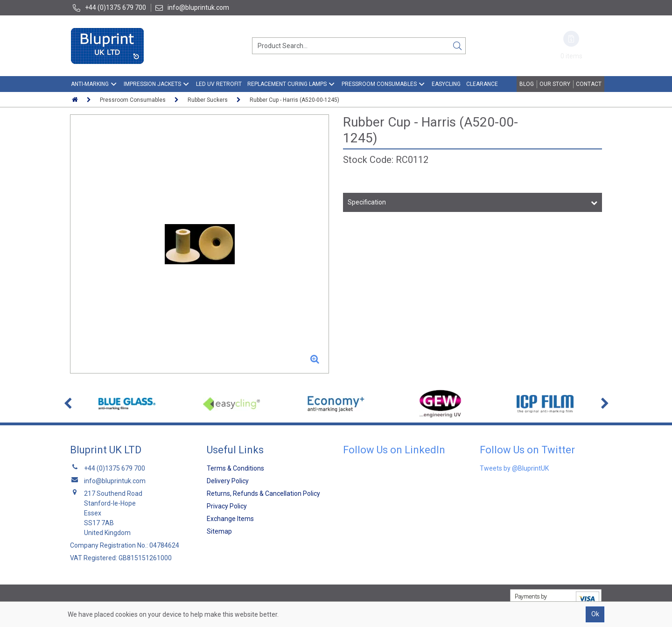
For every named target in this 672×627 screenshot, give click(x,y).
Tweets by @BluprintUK (514, 468)
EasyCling (446, 84)
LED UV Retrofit (219, 84)
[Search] (457, 46)
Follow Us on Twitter (527, 450)
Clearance (482, 84)
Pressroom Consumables (379, 84)
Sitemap (219, 531)
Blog (527, 84)
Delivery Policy (228, 481)
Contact (589, 84)
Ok (595, 614)
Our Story (555, 84)
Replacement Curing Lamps (287, 84)
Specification (367, 202)
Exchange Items (230, 519)
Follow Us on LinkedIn (394, 450)
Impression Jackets (152, 84)
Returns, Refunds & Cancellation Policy (263, 493)
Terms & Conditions (235, 468)
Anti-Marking (90, 84)
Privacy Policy (227, 506)
